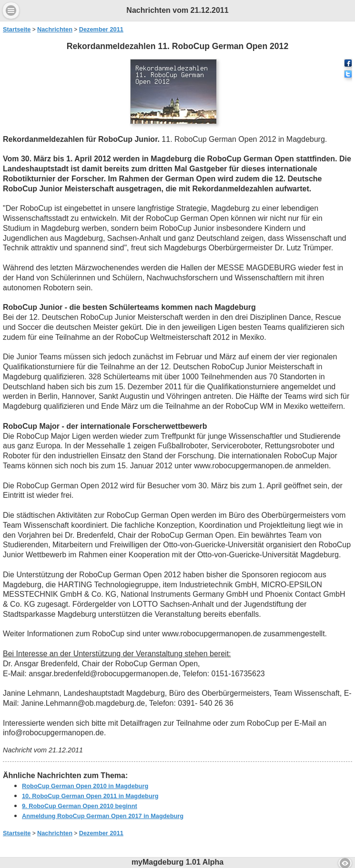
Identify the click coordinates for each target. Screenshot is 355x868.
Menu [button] (11, 10)
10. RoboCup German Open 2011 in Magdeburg (90, 796)
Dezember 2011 (101, 29)
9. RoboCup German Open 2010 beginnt (80, 806)
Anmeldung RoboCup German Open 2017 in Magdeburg (103, 816)
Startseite (17, 29)
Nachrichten (55, 29)
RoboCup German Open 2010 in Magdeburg (85, 786)
